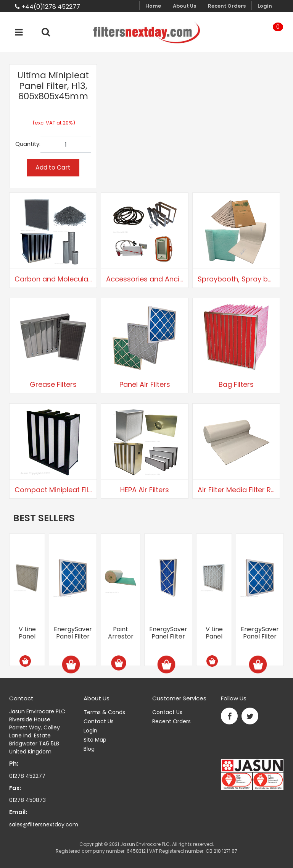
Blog (89, 749)
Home (153, 6)
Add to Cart (53, 167)
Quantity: (28, 144)
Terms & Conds (104, 712)
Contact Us (99, 721)
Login (265, 6)
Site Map (95, 740)
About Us (184, 6)
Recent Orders (227, 6)
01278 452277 (27, 776)
